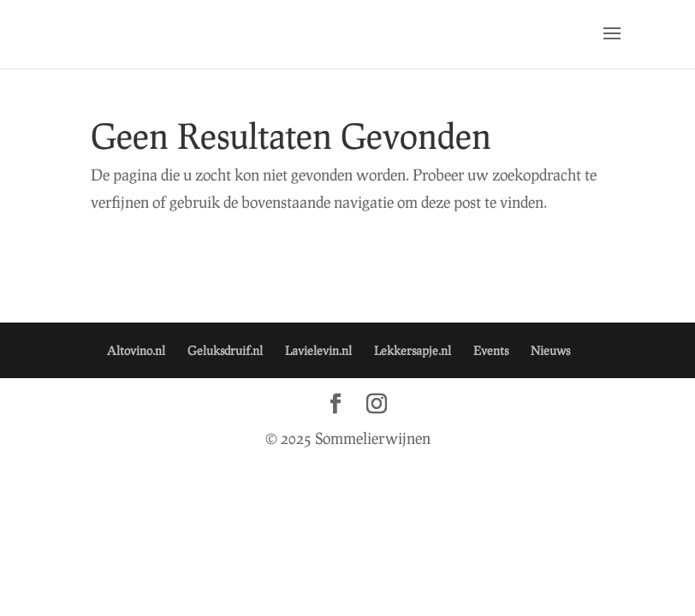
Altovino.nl (136, 350)
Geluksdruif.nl (225, 350)
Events (491, 350)
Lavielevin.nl (318, 350)
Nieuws (550, 350)
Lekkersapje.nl (413, 350)
